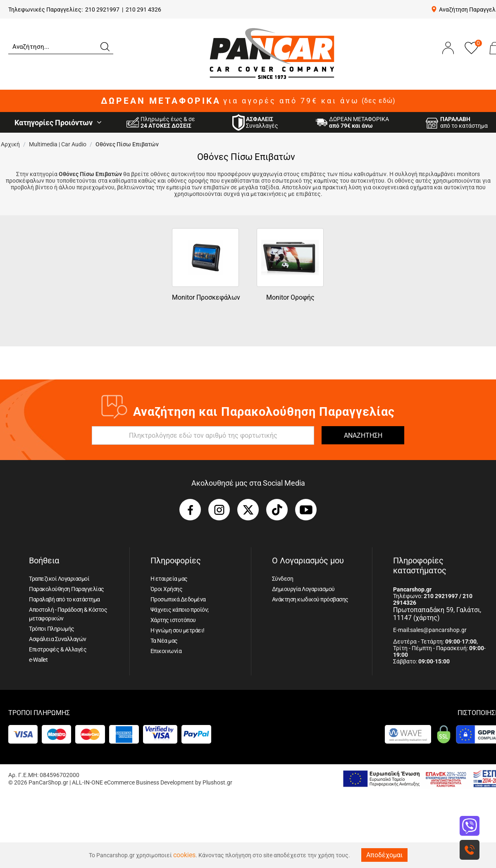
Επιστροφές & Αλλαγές (58, 649)
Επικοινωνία (166, 651)
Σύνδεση (283, 579)
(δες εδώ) (379, 101)
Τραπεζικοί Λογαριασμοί (59, 579)
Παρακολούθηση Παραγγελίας (67, 589)
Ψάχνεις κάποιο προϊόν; (180, 610)
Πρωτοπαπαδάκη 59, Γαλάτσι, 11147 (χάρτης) (437, 614)
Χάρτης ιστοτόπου (173, 620)
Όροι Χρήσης (167, 589)
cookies (184, 855)
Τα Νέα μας (164, 641)
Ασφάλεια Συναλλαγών (58, 639)
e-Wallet (38, 660)
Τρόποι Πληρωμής (52, 629)
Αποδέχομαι (384, 855)
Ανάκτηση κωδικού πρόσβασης (310, 599)
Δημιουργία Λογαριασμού (303, 589)
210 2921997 (102, 10)
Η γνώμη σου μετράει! (178, 630)
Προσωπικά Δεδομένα (178, 599)
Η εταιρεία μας (169, 579)
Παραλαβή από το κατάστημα (64, 599)
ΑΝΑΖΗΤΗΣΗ (363, 435)
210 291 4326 (143, 10)
